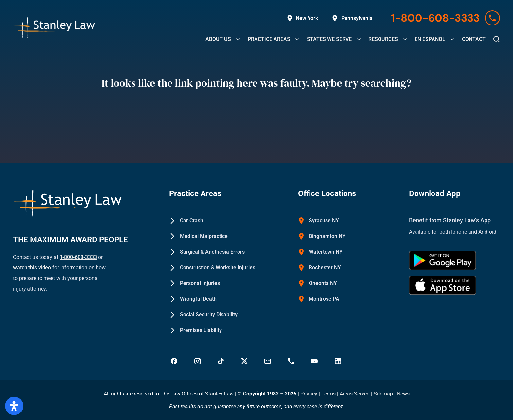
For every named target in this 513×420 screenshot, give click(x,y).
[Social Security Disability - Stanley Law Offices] (203, 315)
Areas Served (355, 394)
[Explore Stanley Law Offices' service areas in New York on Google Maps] (302, 18)
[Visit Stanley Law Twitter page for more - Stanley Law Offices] (245, 361)
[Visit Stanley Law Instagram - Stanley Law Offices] (198, 361)
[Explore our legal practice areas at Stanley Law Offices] (269, 39)
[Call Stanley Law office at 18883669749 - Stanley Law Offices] (292, 361)
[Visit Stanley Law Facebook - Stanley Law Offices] (175, 361)
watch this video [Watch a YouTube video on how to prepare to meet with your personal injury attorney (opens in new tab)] (32, 268)
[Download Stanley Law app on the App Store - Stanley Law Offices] (443, 285)
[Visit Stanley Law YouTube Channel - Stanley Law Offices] (315, 361)
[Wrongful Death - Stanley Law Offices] (193, 299)
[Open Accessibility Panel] (14, 406)
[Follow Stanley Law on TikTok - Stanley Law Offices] (221, 361)
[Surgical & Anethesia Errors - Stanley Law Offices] (207, 252)
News (403, 394)
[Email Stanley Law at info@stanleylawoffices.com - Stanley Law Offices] (268, 361)
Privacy (309, 394)
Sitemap (383, 394)
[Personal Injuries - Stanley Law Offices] (195, 283)
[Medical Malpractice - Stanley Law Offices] (198, 236)
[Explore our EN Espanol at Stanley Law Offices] (430, 39)
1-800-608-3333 (78, 257)
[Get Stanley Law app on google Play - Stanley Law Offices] (443, 260)
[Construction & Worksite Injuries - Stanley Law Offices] (212, 268)
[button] (497, 39)
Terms (328, 394)
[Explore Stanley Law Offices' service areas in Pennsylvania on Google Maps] (352, 18)
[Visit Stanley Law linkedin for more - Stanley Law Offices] (339, 361)
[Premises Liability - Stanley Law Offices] (195, 330)
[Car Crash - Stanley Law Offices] (186, 221)
